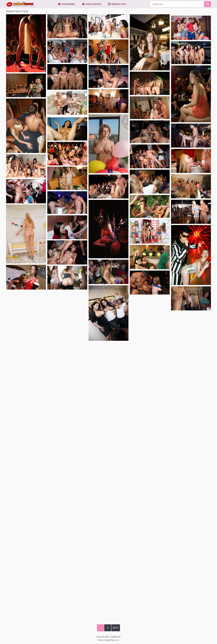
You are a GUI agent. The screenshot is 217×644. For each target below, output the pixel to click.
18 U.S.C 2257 (103, 637)
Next (116, 628)
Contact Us (116, 637)
